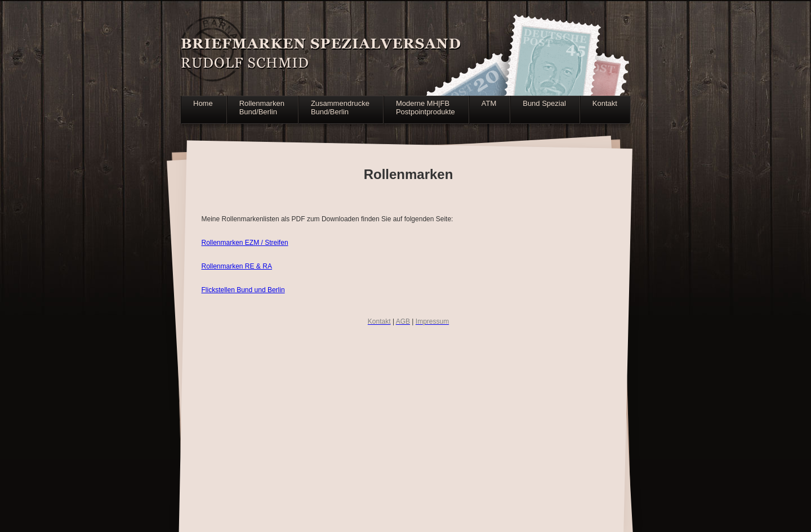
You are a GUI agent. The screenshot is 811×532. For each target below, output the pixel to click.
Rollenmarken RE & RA (237, 266)
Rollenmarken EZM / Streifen (245, 243)
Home (203, 103)
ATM (489, 103)
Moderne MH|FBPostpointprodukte (425, 108)
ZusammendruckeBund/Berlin (340, 108)
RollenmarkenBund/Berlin (262, 108)
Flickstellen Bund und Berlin (243, 290)
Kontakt (605, 103)
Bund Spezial (544, 103)
